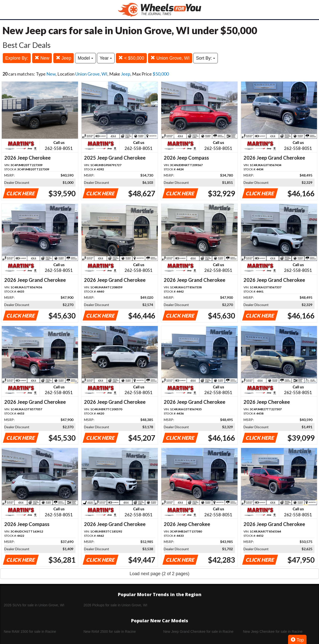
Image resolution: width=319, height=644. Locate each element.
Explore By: (17, 58)
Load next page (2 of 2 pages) (159, 574)
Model (85, 58)
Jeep (64, 58)
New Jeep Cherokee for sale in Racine (273, 632)
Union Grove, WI (170, 58)
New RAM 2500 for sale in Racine (110, 632)
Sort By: (205, 58)
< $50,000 (131, 58)
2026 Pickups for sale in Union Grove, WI (115, 605)
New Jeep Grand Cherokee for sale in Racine (198, 632)
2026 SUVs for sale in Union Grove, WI (34, 605)
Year (106, 58)
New (42, 58)
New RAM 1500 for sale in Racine (30, 632)
